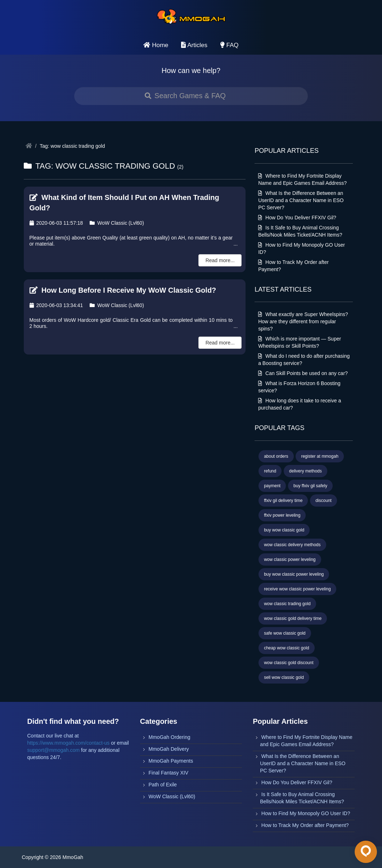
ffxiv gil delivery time (283, 501)
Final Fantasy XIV (169, 773)
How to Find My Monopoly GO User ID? (306, 813)
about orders (276, 456)
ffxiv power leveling (282, 515)
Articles (194, 45)
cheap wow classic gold (286, 648)
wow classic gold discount (289, 663)
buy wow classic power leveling (294, 574)
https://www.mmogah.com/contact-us (69, 743)
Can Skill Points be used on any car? (303, 373)
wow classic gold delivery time (293, 618)
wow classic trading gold (287, 604)
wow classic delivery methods (292, 545)
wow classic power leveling (290, 559)
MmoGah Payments (171, 761)
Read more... (220, 260)
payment (272, 486)
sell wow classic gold (284, 677)
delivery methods (305, 471)
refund (270, 471)
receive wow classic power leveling (297, 589)
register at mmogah (320, 456)
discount (323, 501)
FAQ (230, 45)
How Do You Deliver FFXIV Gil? (297, 218)
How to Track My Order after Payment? (305, 825)
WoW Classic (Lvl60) (117, 223)
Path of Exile (163, 785)
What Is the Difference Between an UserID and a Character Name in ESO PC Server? (301, 200)
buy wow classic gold (284, 530)
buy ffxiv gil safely (310, 486)
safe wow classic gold (285, 633)
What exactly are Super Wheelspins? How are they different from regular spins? (303, 321)
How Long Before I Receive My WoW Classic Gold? (123, 290)
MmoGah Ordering (170, 737)
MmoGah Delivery (169, 749)
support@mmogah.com (54, 750)
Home (156, 45)
